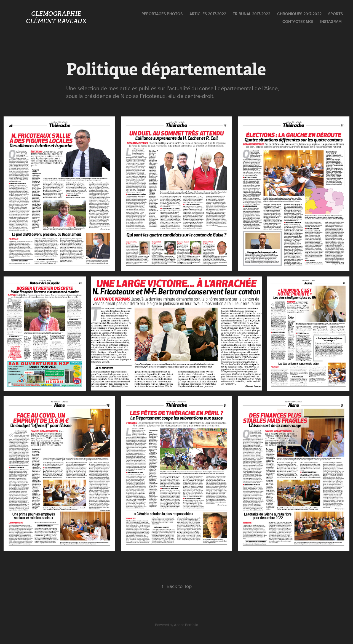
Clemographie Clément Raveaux (78, 17)
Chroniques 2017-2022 (299, 14)
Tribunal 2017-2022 (252, 14)
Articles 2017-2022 (208, 14)
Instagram (331, 22)
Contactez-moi (298, 22)
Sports (335, 14)
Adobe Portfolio (186, 625)
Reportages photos (162, 14)
